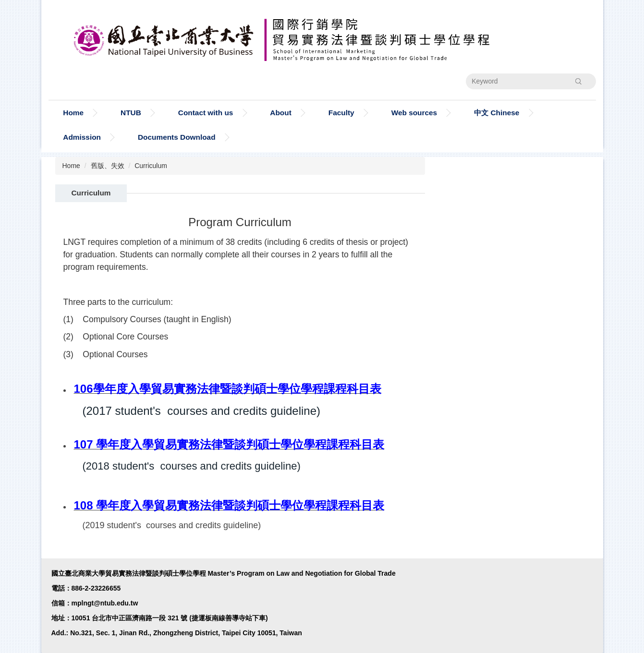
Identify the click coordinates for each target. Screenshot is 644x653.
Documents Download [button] (177, 137)
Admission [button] (82, 137)
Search (578, 81)
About (280, 113)
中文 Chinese (497, 113)
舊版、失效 (108, 166)
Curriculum (151, 166)
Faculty (341, 113)
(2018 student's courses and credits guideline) (192, 466)
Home (73, 113)
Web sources (414, 113)
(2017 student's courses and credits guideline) (202, 411)
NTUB (131, 113)
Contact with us (206, 113)
